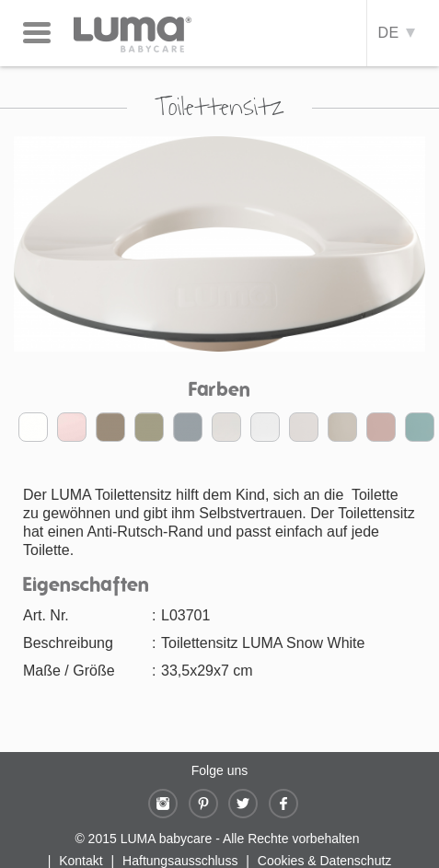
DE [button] (396, 33)
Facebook (283, 804)
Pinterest (203, 804)
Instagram (163, 804)
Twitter (243, 804)
